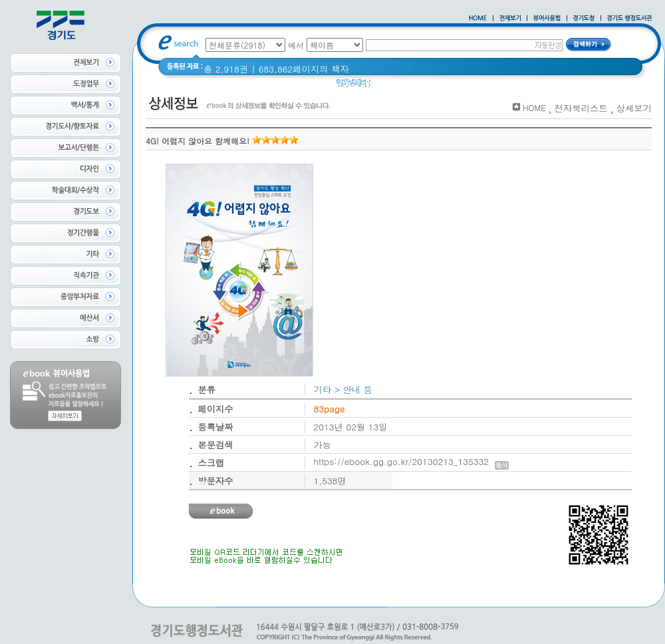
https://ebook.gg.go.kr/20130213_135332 (411, 461)
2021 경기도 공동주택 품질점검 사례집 (485, 86)
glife (388, 86)
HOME (534, 107)
